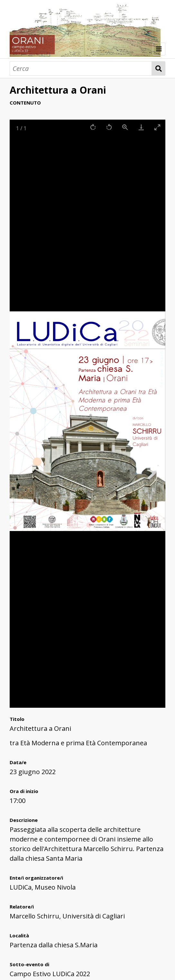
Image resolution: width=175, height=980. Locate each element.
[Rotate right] (93, 127)
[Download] (141, 127)
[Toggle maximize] (157, 127)
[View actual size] (125, 127)
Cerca (159, 68)
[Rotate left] (109, 127)
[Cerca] (81, 68)
